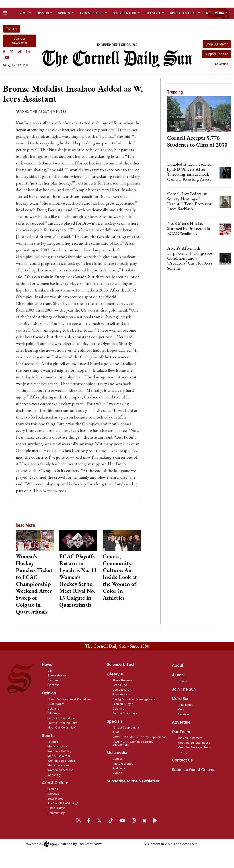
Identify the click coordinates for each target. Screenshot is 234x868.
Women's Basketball (61, 761)
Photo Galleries (123, 764)
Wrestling (54, 775)
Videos (117, 773)
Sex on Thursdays (125, 713)
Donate (182, 681)
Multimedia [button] (215, 13)
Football (53, 742)
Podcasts (119, 768)
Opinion (49, 693)
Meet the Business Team (194, 747)
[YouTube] (7, 57)
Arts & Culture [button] (92, 13)
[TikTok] (20, 52)
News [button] (24, 13)
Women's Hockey (59, 751)
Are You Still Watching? (63, 803)
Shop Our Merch (217, 44)
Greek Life (120, 685)
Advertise (222, 64)
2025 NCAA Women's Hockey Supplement (133, 743)
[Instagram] (28, 52)
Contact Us (182, 760)
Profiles (53, 789)
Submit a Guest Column (194, 770)
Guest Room (56, 704)
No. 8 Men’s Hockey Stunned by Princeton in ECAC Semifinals (189, 228)
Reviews (53, 794)
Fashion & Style (123, 704)
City (50, 671)
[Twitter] (12, 52)
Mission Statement (190, 738)
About (178, 665)
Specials (115, 721)
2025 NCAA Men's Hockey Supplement (139, 737)
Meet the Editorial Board (194, 743)
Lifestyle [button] (154, 13)
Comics (118, 759)
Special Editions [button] (184, 13)
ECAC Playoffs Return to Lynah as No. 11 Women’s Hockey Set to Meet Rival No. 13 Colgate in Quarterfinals (78, 580)
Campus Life (121, 690)
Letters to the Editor (61, 718)
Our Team (181, 732)
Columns (53, 709)
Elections (53, 685)
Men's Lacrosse (58, 765)
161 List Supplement (126, 727)
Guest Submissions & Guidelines (69, 699)
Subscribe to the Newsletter (133, 781)
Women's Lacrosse (61, 770)
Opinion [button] (43, 13)
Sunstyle (183, 714)
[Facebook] (4, 52)
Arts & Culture (55, 783)
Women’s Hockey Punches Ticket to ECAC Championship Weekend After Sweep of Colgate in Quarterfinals (34, 584)
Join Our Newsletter (20, 41)
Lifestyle (115, 674)
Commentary (56, 813)
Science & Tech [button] (125, 13)
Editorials (54, 713)
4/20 (116, 732)
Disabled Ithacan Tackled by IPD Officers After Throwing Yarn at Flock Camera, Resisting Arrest (189, 171)
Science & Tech (121, 665)
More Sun (181, 699)
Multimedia (117, 753)
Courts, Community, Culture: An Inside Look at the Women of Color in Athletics (120, 577)
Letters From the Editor (63, 723)
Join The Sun (184, 689)
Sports (48, 736)
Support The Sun (217, 54)
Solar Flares (55, 799)
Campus (53, 680)
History (182, 752)
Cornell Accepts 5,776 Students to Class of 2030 (197, 141)
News (47, 665)
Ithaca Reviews (123, 680)
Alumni (178, 675)
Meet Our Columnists (62, 727)
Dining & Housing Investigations (134, 699)
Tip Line (12, 29)
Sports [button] (64, 13)
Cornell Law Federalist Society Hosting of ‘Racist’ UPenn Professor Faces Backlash (189, 201)
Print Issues (185, 705)
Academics (120, 694)
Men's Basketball (59, 756)
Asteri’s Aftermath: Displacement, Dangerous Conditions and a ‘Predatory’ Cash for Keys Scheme (190, 258)
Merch (182, 709)
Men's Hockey (57, 746)
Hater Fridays (56, 808)
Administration (57, 675)
